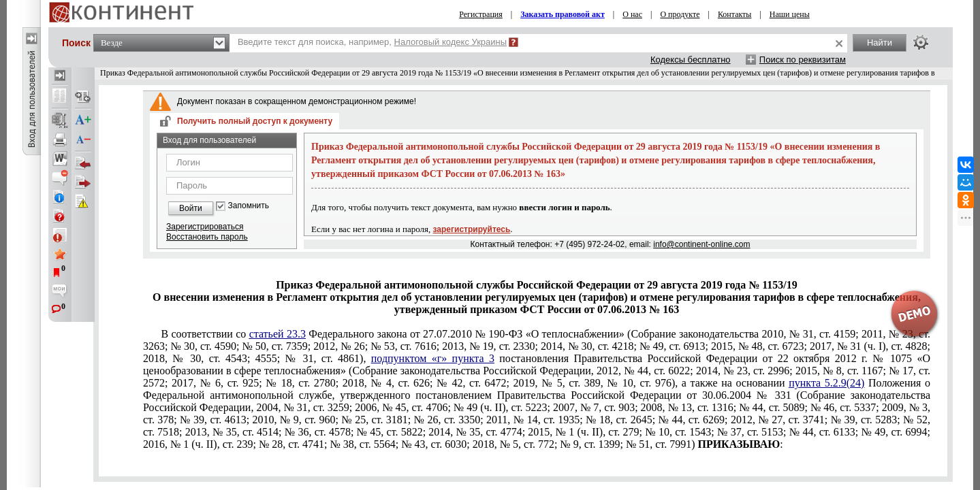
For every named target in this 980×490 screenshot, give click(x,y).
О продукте (680, 14)
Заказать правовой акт (563, 14)
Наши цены (790, 14)
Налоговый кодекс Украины (451, 42)
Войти (191, 208)
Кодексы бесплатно (691, 60)
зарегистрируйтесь (472, 229)
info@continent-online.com (701, 244)
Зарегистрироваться (205, 227)
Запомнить (249, 206)
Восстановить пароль (207, 237)
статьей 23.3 (278, 334)
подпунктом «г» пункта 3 (433, 358)
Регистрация (481, 14)
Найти (880, 43)
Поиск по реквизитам (803, 60)
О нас (632, 14)
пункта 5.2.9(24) (826, 383)
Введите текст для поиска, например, (372, 42)
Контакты (735, 14)
